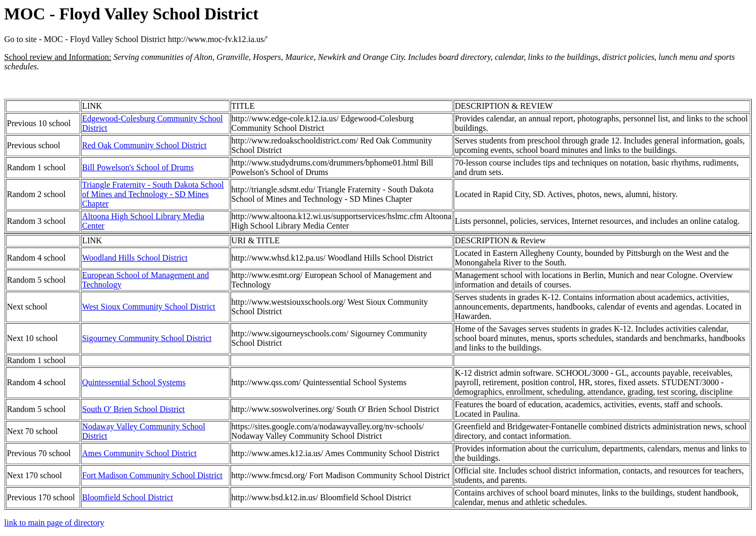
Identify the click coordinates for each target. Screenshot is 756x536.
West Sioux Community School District (149, 307)
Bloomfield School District (127, 497)
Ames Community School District (139, 453)
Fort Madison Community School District (152, 475)
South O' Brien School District (133, 409)
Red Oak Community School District (144, 145)
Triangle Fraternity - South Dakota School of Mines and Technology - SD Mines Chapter (153, 194)
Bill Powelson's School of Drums (138, 167)
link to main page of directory (54, 523)
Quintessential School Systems (134, 382)
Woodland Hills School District (135, 258)
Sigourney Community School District (147, 338)
